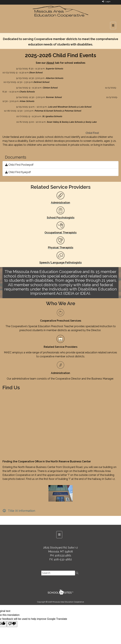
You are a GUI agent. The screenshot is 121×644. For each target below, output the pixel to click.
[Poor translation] (12, 624)
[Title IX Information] (19, 511)
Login (106, 1)
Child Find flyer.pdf (18, 172)
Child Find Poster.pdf (19, 165)
